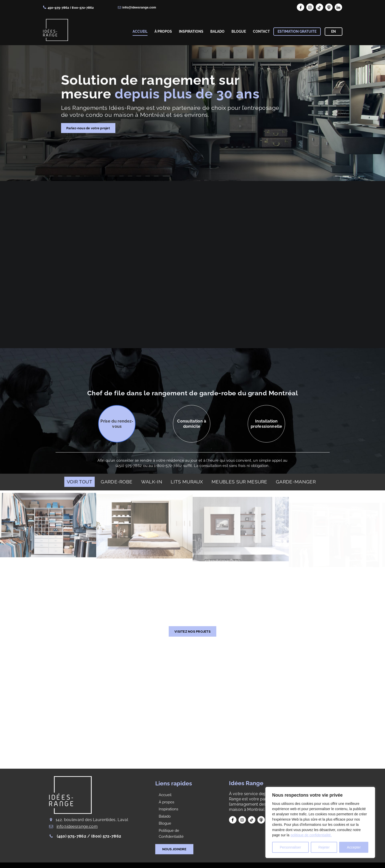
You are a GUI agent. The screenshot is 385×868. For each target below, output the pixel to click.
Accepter (354, 847)
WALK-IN (152, 482)
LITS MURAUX (187, 482)
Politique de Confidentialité (171, 834)
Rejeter (324, 847)
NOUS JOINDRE (174, 849)
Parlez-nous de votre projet (88, 128)
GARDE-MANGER (296, 482)
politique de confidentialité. (311, 835)
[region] (320, 822)
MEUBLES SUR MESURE (239, 482)
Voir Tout (79, 482)
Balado (165, 816)
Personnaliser (291, 847)
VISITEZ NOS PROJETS (192, 632)
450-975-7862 (58, 8)
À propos (166, 802)
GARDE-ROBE (116, 482)
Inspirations (168, 809)
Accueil (165, 795)
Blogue (165, 823)
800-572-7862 (83, 8)
